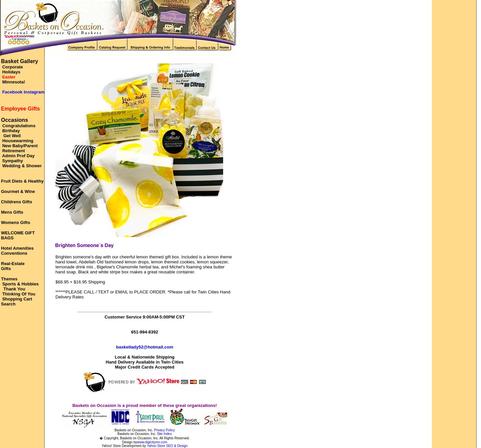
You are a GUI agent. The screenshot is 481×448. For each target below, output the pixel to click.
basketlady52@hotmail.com (145, 347)
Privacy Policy (164, 430)
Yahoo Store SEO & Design (167, 446)
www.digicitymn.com (152, 442)
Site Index (164, 434)
